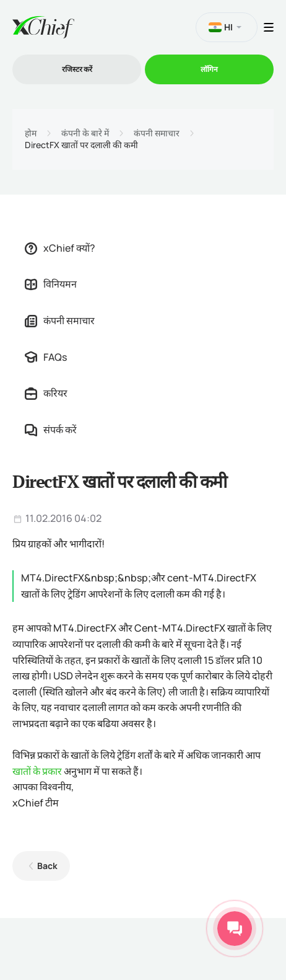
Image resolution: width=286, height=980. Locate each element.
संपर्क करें (51, 430)
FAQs (46, 357)
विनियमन (51, 284)
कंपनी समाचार (157, 133)
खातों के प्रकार (37, 771)
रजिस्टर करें (77, 69)
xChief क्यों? (60, 248)
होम (31, 133)
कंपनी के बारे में (85, 133)
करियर (46, 393)
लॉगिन (209, 69)
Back (47, 866)
